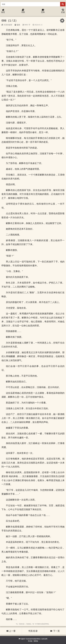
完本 (43, 11)
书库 (23, 11)
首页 (3, 11)
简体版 (30, 641)
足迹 (63, 11)
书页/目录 (33, 631)
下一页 (55, 631)
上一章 (11, 631)
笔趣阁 (23, 639)
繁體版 (36, 641)
